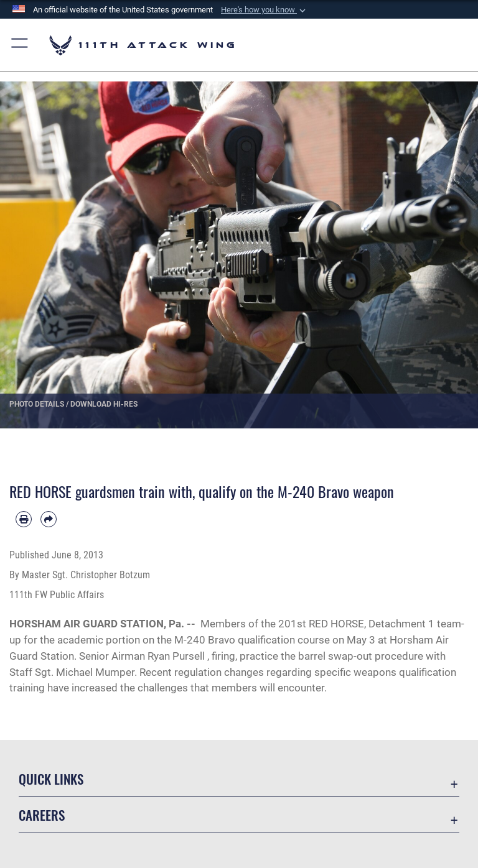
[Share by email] (49, 519)
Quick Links (51, 779)
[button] (265, 10)
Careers (42, 815)
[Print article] (24, 519)
